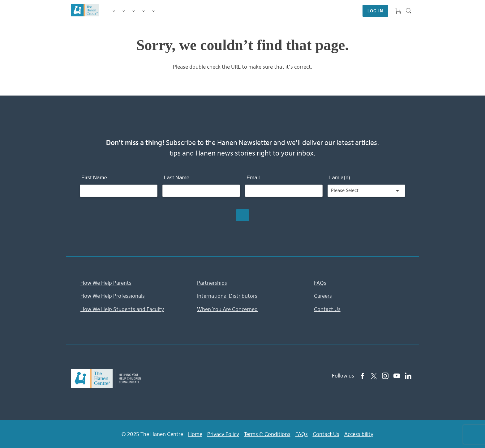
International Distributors (227, 296)
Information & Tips (144, 11)
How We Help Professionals (113, 296)
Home (195, 434)
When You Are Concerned (227, 309)
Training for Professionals (134, 11)
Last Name (177, 178)
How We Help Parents (106, 283)
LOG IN (375, 11)
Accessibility (359, 434)
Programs (124, 11)
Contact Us (327, 309)
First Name (94, 178)
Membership (153, 11)
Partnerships (212, 283)
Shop (161, 11)
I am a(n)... (342, 178)
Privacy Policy (223, 434)
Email (253, 178)
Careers (323, 296)
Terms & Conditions (267, 434)
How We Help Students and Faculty (122, 309)
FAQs (320, 283)
